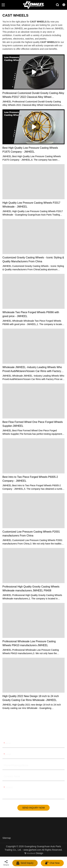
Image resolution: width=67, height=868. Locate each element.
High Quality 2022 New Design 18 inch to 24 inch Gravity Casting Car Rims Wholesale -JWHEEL (31, 698)
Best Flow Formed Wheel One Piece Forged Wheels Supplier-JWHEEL (33, 424)
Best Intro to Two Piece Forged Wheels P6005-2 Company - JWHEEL (30, 479)
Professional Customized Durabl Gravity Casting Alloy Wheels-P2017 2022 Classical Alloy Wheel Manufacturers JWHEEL (33, 95)
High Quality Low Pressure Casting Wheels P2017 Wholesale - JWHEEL (31, 205)
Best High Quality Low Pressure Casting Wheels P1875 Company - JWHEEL (30, 150)
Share (6, 863)
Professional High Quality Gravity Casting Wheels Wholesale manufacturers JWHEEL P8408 (31, 589)
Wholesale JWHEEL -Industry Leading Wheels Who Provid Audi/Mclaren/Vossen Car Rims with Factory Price (32, 369)
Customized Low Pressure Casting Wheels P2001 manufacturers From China (31, 534)
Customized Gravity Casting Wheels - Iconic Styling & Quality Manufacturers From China (33, 259)
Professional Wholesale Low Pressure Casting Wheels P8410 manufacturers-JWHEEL (29, 643)
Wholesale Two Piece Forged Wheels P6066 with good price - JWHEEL (31, 314)
